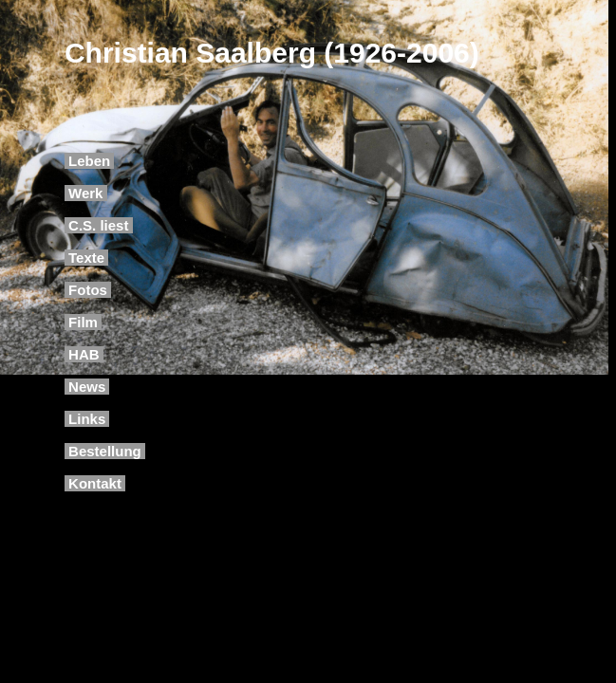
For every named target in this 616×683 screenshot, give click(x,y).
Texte (86, 258)
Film (83, 322)
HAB (84, 354)
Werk (86, 193)
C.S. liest (99, 225)
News (87, 387)
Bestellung (105, 451)
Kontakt (95, 483)
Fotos (88, 290)
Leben (90, 161)
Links (87, 419)
